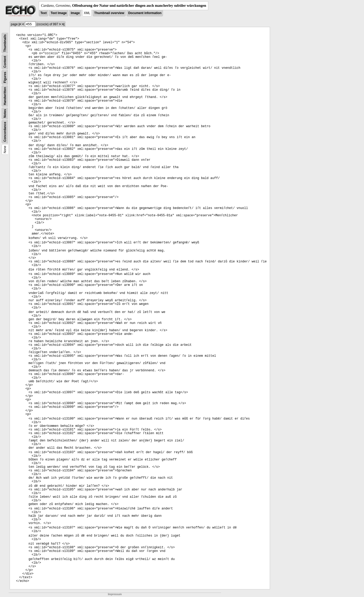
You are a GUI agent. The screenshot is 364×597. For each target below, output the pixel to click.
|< (20, 24)
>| (63, 24)
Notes (5, 113)
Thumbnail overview (109, 13)
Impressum (115, 594)
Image (75, 13)
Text (43, 13)
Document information (145, 13)
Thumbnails (5, 43)
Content (5, 62)
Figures (5, 77)
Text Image (59, 13)
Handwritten (5, 96)
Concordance (5, 132)
